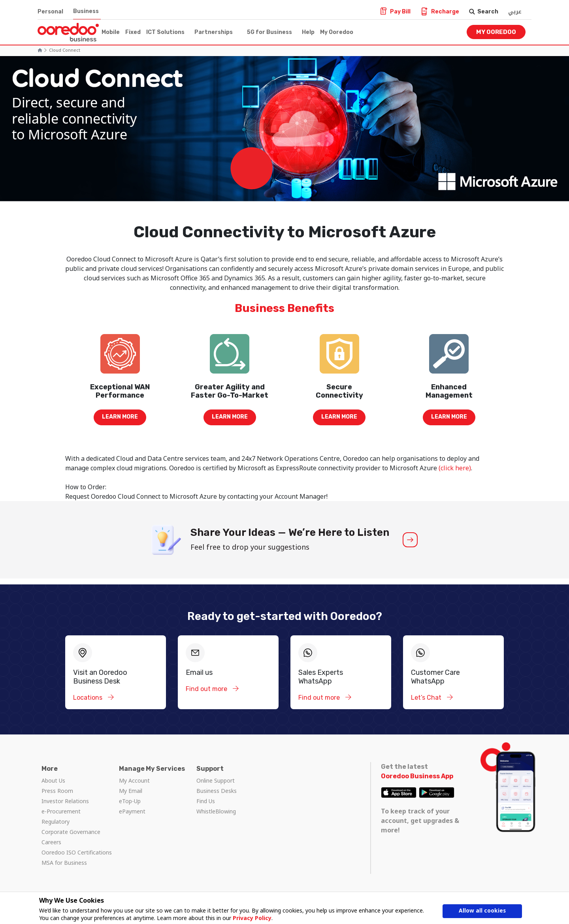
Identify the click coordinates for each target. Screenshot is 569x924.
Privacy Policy (252, 918)
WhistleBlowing (216, 811)
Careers (51, 842)
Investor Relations (65, 801)
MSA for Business (64, 863)
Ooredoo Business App (417, 776)
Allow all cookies (482, 911)
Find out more (207, 689)
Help (308, 32)
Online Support (216, 780)
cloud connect (65, 50)
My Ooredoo (337, 32)
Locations (89, 698)
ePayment (132, 811)
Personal (50, 12)
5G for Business (269, 32)
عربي (515, 12)
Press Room (57, 791)
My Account (134, 780)
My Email (131, 791)
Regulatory (56, 822)
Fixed (133, 32)
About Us (53, 780)
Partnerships (214, 32)
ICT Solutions (165, 32)
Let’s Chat (427, 698)
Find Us (206, 801)
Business (86, 11)
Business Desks (217, 791)
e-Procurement (61, 811)
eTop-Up (130, 801)
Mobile (111, 32)
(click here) (454, 468)
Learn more (120, 417)
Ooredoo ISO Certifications (77, 852)
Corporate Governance (71, 832)
